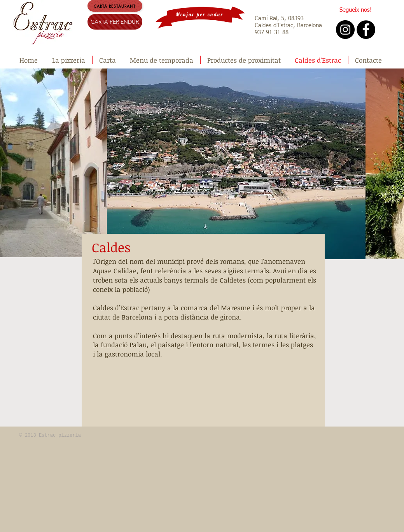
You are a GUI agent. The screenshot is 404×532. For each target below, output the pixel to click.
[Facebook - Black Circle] (366, 30)
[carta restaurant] (115, 6)
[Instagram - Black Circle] (345, 30)
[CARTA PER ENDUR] (115, 22)
